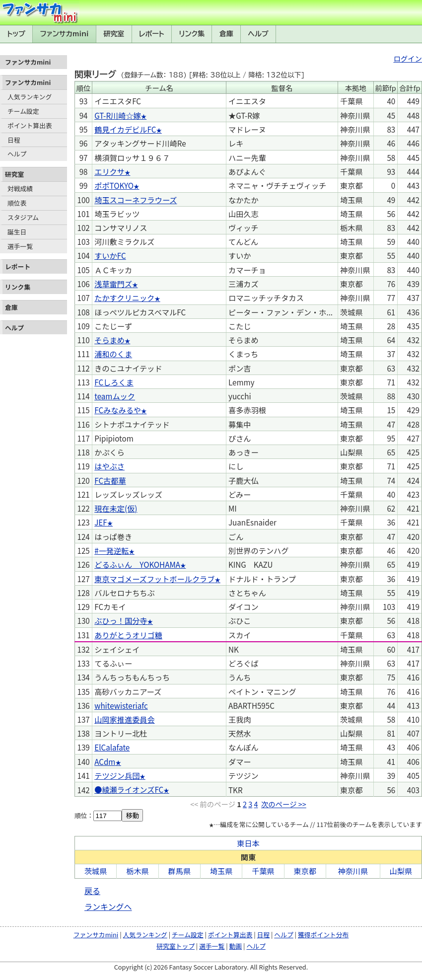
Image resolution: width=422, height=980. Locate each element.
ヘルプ (258, 34)
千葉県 (263, 871)
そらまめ (109, 340)
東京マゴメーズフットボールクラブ (154, 579)
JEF (101, 522)
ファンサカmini (65, 34)
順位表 (17, 203)
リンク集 (192, 34)
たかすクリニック (124, 298)
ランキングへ (108, 906)
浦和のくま (113, 354)
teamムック (115, 396)
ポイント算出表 (30, 125)
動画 (236, 946)
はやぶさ (109, 466)
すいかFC (110, 255)
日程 (14, 140)
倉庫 (226, 34)
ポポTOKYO (114, 185)
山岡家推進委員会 (125, 719)
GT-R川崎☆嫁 (118, 115)
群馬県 (180, 871)
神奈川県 (353, 871)
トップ (16, 34)
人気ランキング (30, 97)
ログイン (408, 58)
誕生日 (17, 232)
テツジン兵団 (117, 775)
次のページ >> (284, 804)
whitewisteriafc (121, 705)
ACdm (105, 761)
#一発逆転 (111, 550)
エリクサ (109, 171)
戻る (92, 891)
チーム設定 (23, 111)
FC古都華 (110, 480)
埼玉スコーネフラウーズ (136, 200)
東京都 (305, 871)
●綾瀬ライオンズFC (129, 789)
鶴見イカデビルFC (125, 129)
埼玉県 (221, 871)
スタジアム (23, 217)
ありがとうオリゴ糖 (128, 635)
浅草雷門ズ (113, 284)
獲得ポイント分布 (323, 935)
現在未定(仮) (116, 508)
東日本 (248, 843)
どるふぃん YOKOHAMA (137, 564)
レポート (152, 34)
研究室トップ (176, 946)
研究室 (114, 34)
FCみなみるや (118, 410)
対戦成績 (20, 188)
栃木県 (138, 871)
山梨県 (401, 871)
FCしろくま (114, 382)
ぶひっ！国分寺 (121, 620)
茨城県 (96, 871)
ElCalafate (112, 747)
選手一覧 (20, 246)
